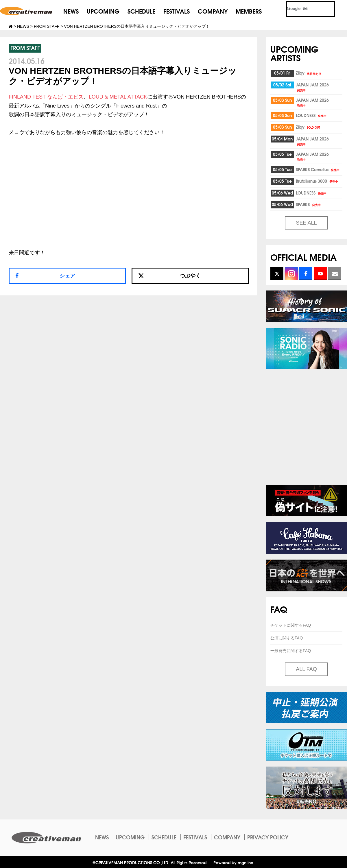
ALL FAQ (306, 669)
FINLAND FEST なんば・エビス (46, 97)
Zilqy (309, 73)
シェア (67, 276)
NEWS (71, 11)
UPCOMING (103, 11)
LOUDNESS (312, 115)
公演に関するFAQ (287, 638)
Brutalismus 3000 (317, 181)
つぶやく (169, 276)
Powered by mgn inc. (234, 862)
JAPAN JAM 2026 (312, 87)
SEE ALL (306, 223)
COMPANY (213, 11)
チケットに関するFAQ (291, 625)
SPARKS (309, 204)
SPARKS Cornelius (318, 169)
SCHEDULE (141, 11)
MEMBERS (249, 11)
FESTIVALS (177, 11)
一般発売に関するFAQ (291, 651)
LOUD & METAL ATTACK (118, 97)
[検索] (303, 9)
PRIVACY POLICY (268, 837)
